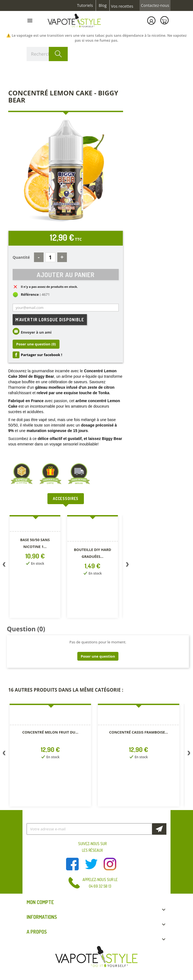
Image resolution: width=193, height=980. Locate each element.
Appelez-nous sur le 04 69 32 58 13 (100, 883)
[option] (36, 568)
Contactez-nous (155, 5)
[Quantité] (50, 257)
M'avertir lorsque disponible (50, 320)
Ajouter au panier (66, 275)
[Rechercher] (47, 54)
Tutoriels (85, 5)
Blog (103, 5)
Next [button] (127, 566)
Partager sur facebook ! (42, 355)
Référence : (31, 294)
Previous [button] (4, 566)
